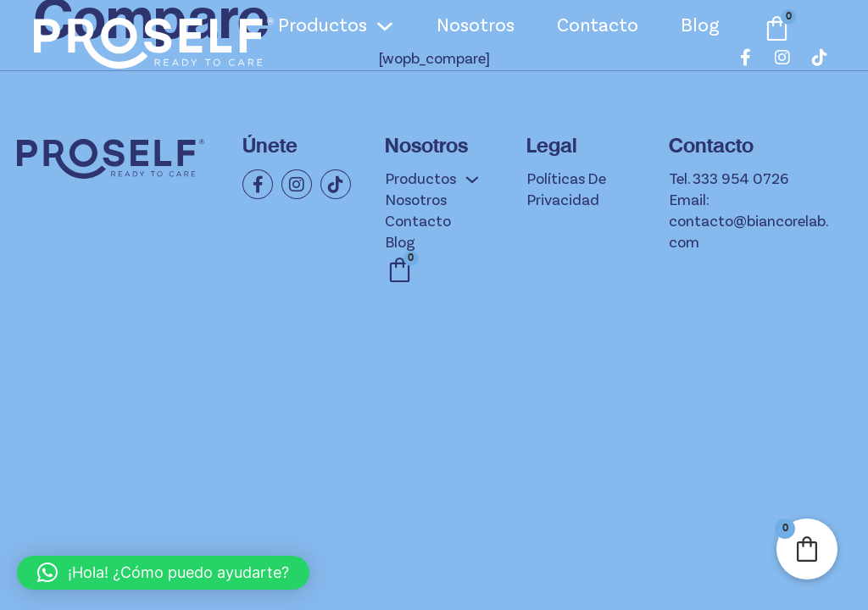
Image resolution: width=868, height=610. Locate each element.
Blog (700, 26)
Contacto (598, 26)
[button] (163, 573)
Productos (323, 26)
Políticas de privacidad (566, 190)
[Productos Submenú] (385, 26)
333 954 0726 (740, 180)
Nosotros (476, 26)
